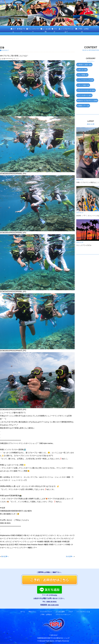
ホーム (13, 30)
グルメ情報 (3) (82, 75)
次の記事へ (70, 556)
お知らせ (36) (82, 70)
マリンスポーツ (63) (84, 95)
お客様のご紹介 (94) (84, 65)
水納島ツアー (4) (83, 106)
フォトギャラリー (33, 30)
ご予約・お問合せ (82, 30)
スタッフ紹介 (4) (83, 85)
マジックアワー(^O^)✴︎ (84, 245)
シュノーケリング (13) (85, 80)
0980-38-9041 (52, 602)
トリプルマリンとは (83, 612)
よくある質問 (46, 30)
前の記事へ (5, 556)
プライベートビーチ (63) (86, 90)
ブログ (54, 30)
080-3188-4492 (53, 605)
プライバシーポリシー (63, 615)
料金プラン (21, 30)
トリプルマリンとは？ (66, 30)
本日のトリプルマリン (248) (87, 101)
